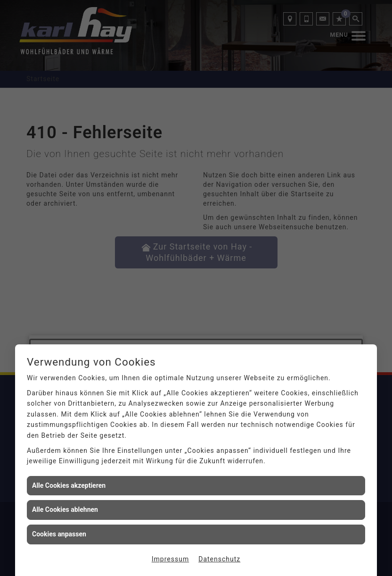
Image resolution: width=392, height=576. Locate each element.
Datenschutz (219, 559)
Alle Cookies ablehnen (65, 509)
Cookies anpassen (59, 534)
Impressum (170, 559)
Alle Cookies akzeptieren (69, 485)
